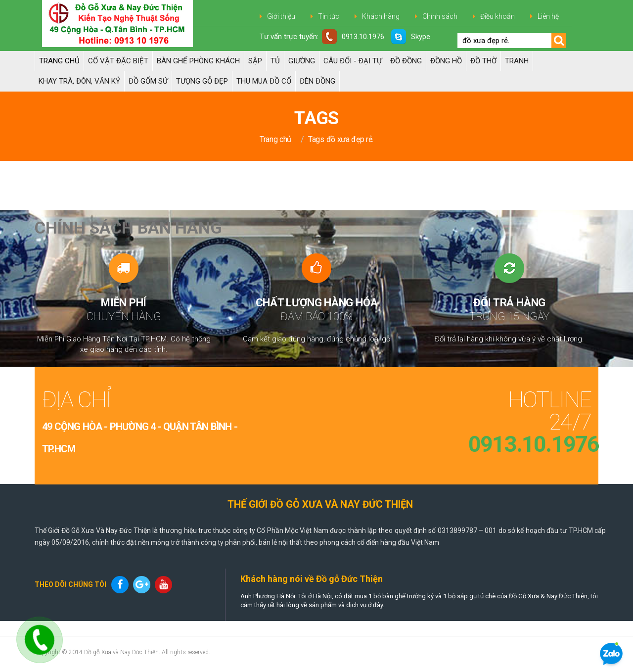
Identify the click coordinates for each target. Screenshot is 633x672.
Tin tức (329, 16)
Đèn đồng (317, 81)
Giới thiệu (281, 16)
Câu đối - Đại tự (353, 61)
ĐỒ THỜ (483, 61)
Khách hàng (381, 16)
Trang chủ (59, 61)
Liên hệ (548, 16)
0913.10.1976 (353, 37)
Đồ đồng (406, 61)
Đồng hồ (446, 61)
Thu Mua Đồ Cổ (264, 81)
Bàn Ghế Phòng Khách (198, 61)
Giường (302, 61)
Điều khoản (497, 16)
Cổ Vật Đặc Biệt (118, 61)
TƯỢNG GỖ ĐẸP (202, 81)
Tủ (275, 61)
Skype (411, 37)
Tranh (517, 61)
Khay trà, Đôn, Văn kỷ (79, 81)
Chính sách (440, 16)
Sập (255, 61)
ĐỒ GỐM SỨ (148, 81)
